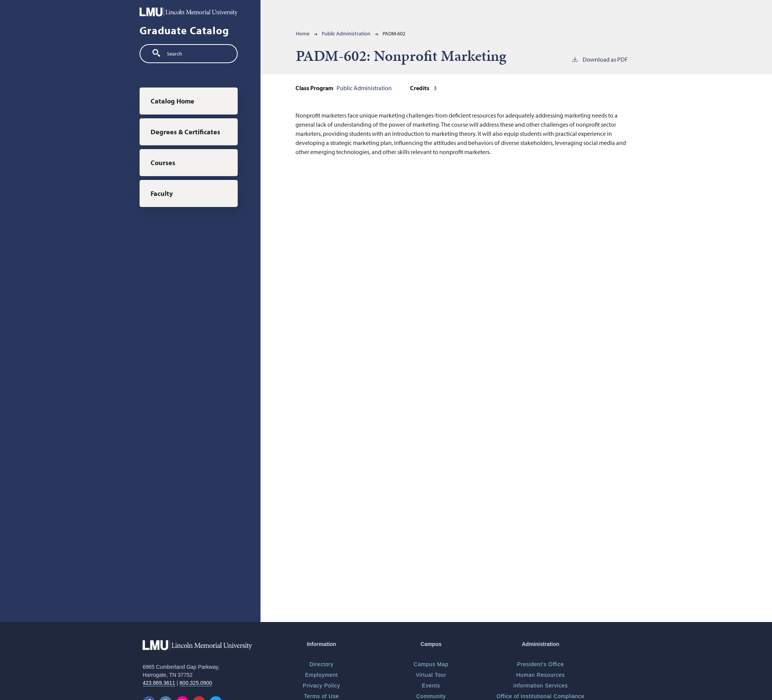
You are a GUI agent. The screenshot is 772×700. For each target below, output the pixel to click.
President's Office (541, 664)
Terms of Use (321, 696)
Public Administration (346, 33)
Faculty (162, 193)
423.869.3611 (159, 683)
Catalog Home (172, 101)
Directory (322, 664)
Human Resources (540, 675)
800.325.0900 (196, 683)
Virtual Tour (431, 675)
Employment (321, 675)
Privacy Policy (321, 686)
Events (431, 686)
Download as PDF (600, 59)
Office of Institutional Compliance (541, 696)
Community (431, 696)
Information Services (541, 686)
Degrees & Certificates (185, 132)
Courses (163, 163)
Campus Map (431, 664)
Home (303, 33)
